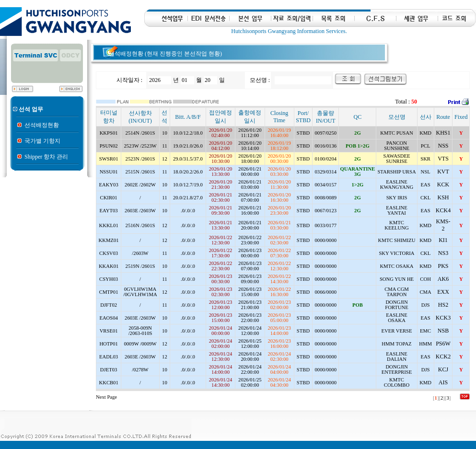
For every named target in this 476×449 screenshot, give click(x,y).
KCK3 (443, 318)
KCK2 (443, 357)
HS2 (443, 305)
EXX (443, 292)
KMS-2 (443, 225)
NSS (443, 146)
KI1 (443, 240)
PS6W (443, 344)
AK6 (443, 279)
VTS (443, 159)
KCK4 (443, 210)
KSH (443, 197)
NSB (443, 331)
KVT (443, 172)
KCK (443, 184)
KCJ (443, 369)
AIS (443, 382)
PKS (443, 266)
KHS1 (443, 133)
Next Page (106, 397)
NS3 (443, 253)
